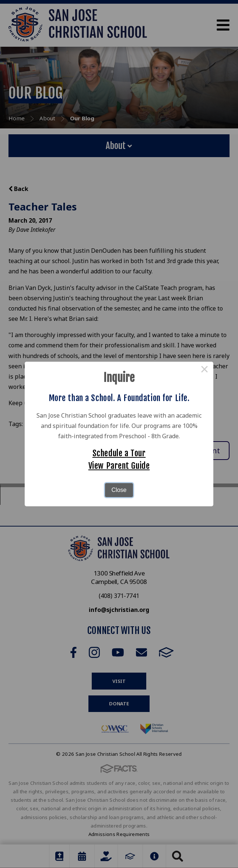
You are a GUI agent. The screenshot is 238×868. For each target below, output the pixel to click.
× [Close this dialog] (204, 371)
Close (119, 490)
